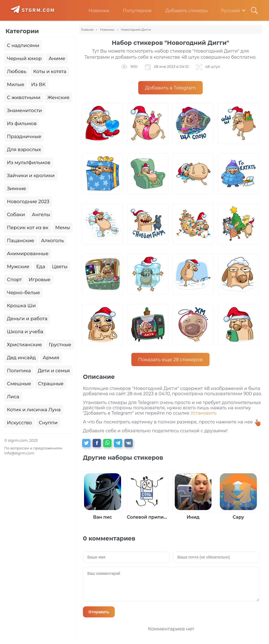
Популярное (133, 11)
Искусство (19, 423)
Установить (203, 413)
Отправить (99, 612)
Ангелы (41, 214)
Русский (227, 11)
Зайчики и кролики (31, 175)
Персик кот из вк (28, 227)
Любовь (17, 71)
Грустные (60, 345)
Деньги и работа (27, 319)
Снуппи (48, 423)
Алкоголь (53, 240)
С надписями (23, 45)
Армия (51, 358)
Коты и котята (50, 71)
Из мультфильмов (29, 162)
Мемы (63, 227)
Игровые (40, 280)
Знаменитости (24, 110)
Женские (58, 97)
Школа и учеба (25, 332)
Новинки (95, 11)
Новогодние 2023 (28, 201)
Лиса (13, 397)
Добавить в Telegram (171, 88)
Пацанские (21, 240)
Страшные (51, 384)
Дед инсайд (21, 358)
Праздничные (24, 136)
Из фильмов (22, 123)
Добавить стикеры (182, 11)
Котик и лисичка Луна (34, 410)
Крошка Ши (21, 306)
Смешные (19, 384)
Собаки (16, 214)
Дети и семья (54, 371)
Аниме (57, 58)
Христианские (24, 345)
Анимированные (28, 254)
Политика (19, 371)
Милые (16, 84)
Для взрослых (24, 149)
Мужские (18, 267)
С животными (24, 97)
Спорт (14, 280)
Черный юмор (24, 58)
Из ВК (38, 84)
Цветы (60, 267)
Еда (41, 267)
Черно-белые (23, 293)
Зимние (16, 188)
